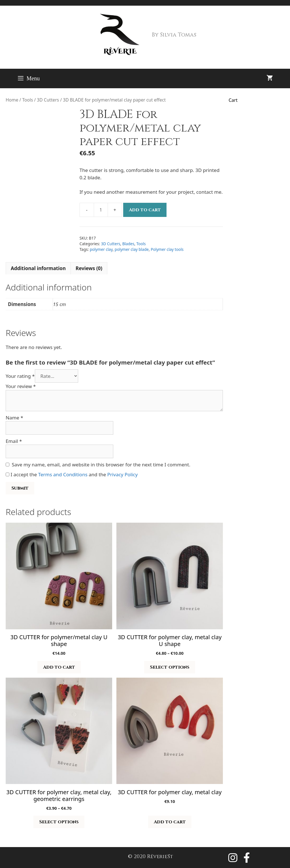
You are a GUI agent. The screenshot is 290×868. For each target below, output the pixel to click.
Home (12, 100)
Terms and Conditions (63, 474)
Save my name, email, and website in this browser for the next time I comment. (101, 465)
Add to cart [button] (59, 667)
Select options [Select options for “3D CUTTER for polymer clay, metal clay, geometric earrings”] (59, 822)
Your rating (20, 376)
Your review (21, 386)
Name (14, 418)
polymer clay (101, 249)
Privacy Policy (122, 474)
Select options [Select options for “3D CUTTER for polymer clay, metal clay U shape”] (170, 667)
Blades (128, 244)
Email (14, 441)
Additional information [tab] (38, 268)
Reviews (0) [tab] (89, 268)
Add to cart (145, 210)
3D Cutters (48, 100)
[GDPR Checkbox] (8, 474)
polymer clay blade (132, 249)
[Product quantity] (101, 210)
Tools (27, 100)
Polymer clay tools (167, 249)
